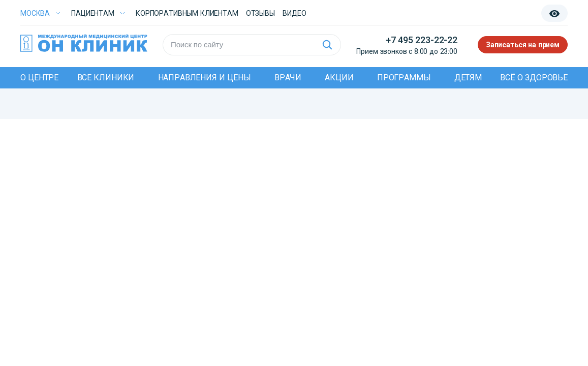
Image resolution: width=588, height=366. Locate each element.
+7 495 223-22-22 (422, 40)
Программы (404, 78)
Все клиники (106, 78)
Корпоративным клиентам (187, 13)
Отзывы (260, 13)
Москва (35, 13)
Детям (468, 78)
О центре (39, 78)
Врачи (288, 78)
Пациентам (93, 13)
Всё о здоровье (534, 78)
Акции (339, 78)
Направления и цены (205, 78)
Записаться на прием (523, 45)
